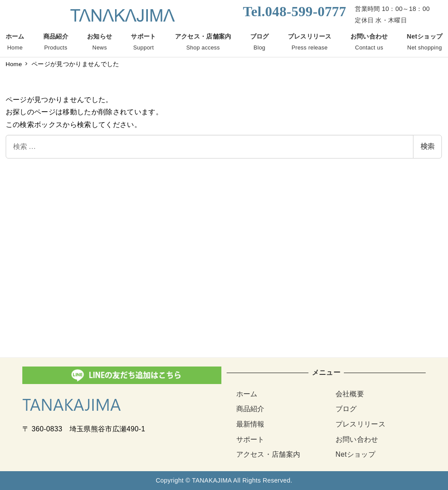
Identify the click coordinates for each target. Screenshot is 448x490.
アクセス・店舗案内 (268, 454)
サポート (250, 439)
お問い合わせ (357, 439)
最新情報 (250, 424)
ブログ (346, 409)
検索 (427, 146)
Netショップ (355, 454)
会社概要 (350, 394)
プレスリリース (360, 424)
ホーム (247, 394)
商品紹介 (250, 409)
